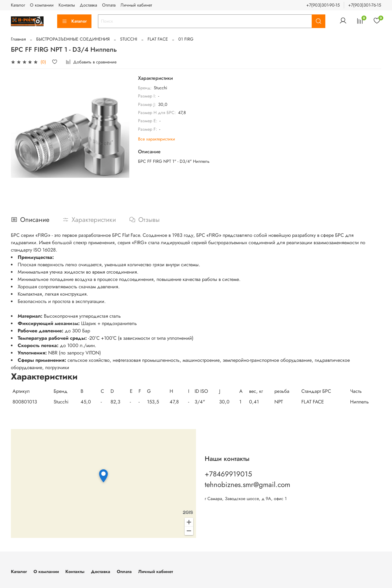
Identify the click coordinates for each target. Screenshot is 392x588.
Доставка (88, 5)
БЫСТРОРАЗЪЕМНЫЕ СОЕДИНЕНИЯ (73, 39)
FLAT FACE (158, 39)
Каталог (18, 5)
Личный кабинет (136, 5)
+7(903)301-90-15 (323, 5)
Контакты (67, 5)
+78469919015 (228, 474)
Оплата (109, 5)
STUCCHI (129, 39)
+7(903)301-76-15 (365, 5)
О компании (42, 5)
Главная (18, 39)
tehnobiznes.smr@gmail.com (247, 485)
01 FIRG (186, 39)
